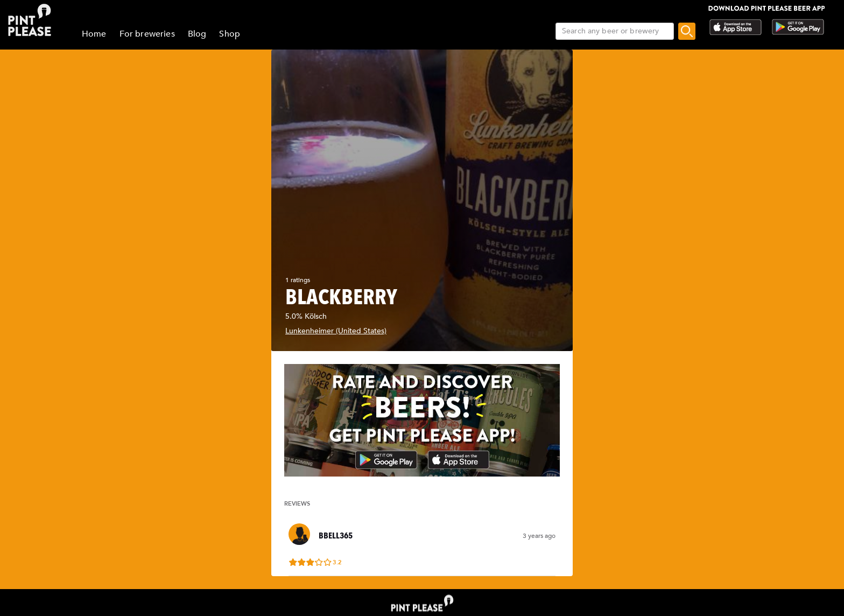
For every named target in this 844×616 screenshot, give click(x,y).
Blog (197, 34)
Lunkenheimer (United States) (336, 331)
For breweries (147, 34)
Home (94, 34)
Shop (230, 34)
